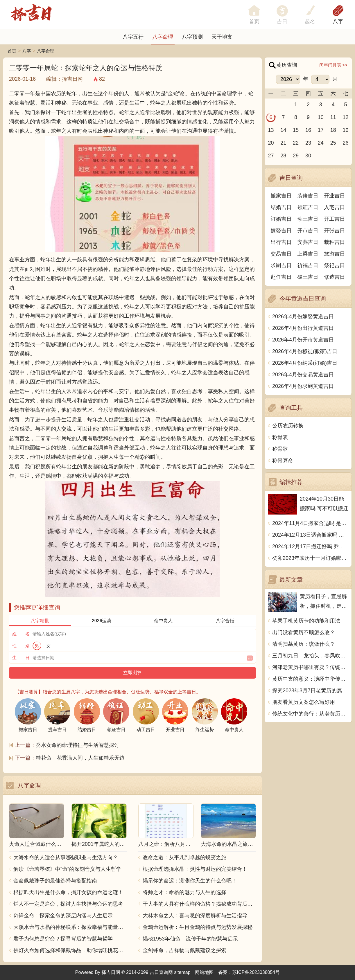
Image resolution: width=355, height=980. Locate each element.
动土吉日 (308, 219)
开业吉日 (334, 196)
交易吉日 (281, 254)
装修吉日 (308, 196)
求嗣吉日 (281, 265)
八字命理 (163, 37)
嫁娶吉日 (281, 231)
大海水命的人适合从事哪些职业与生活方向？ (66, 857)
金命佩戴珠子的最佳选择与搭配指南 (55, 881)
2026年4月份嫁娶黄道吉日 (303, 317)
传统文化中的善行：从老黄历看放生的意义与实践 (310, 714)
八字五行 (133, 37)
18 (333, 130)
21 (283, 143)
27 (271, 156)
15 (296, 130)
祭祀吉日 (334, 265)
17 (321, 130)
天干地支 (222, 37)
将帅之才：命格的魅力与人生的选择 (184, 892)
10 (321, 117)
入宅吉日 (334, 207)
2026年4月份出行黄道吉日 (303, 328)
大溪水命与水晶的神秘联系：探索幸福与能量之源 (70, 927)
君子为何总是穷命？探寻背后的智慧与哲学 (63, 939)
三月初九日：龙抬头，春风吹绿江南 (310, 656)
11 (333, 117)
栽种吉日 (334, 242)
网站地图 (205, 972)
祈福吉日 (308, 265)
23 (308, 143)
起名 (310, 21)
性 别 (21, 646)
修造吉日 (334, 277)
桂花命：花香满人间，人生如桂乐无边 (80, 758)
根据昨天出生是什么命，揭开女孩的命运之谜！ (68, 892)
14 (283, 130)
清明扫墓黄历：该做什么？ (304, 644)
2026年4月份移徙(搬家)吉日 (305, 351)
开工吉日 (334, 219)
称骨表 (280, 437)
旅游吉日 (334, 254)
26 (346, 143)
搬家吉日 (281, 196)
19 (346, 130)
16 (308, 130)
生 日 (21, 658)
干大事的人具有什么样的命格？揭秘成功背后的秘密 (199, 904)
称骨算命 (283, 461)
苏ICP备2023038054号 (256, 972)
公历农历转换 (288, 426)
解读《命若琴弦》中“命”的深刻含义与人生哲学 (67, 869)
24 (321, 143)
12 (346, 117)
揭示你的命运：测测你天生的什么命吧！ (190, 881)
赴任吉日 (281, 277)
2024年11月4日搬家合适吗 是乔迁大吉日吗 (310, 523)
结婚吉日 (281, 207)
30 (308, 156)
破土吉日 (308, 277)
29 (296, 156)
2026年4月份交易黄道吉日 (303, 375)
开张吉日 (334, 231)
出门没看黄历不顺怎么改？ (304, 632)
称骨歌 (280, 449)
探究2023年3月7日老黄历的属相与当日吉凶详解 (310, 691)
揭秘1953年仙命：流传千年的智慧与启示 (190, 939)
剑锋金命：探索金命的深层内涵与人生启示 (63, 916)
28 (283, 156)
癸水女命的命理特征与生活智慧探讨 (78, 745)
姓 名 (21, 634)
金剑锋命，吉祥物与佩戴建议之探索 (184, 950)
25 (333, 143)
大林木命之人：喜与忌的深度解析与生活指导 (195, 916)
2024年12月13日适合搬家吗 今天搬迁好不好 (310, 535)
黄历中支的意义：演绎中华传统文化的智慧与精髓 (310, 679)
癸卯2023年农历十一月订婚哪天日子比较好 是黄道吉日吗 (310, 558)
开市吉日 (308, 231)
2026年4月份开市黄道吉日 (303, 340)
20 (271, 143)
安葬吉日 (308, 242)
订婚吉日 (281, 219)
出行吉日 (281, 242)
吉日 (282, 21)
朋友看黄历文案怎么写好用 (304, 702)
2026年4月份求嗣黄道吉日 (303, 386)
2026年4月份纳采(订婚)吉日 (305, 363)
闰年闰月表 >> (333, 65)
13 (271, 130)
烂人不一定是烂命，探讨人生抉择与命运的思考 (68, 904)
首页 (12, 51)
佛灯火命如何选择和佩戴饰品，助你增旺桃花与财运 (70, 950)
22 (296, 143)
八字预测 (192, 37)
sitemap (182, 972)
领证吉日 (308, 207)
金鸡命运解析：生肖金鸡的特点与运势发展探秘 (198, 927)
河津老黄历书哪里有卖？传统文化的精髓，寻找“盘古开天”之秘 (310, 667)
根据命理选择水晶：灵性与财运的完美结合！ (195, 869)
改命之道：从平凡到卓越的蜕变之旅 (184, 857)
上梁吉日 (308, 254)
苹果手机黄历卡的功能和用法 (306, 621)
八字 (338, 21)
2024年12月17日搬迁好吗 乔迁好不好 (310, 546)
